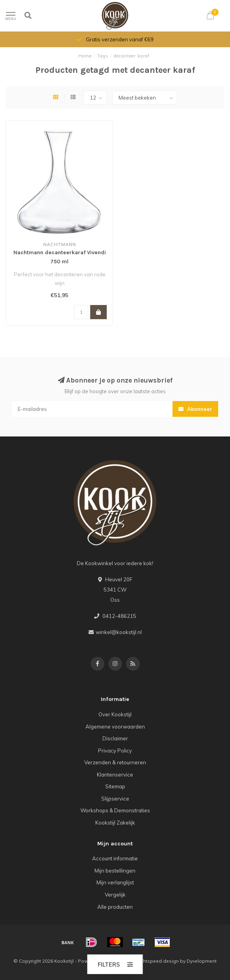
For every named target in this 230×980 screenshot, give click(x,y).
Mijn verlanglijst (115, 882)
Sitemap (115, 786)
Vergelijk (115, 895)
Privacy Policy (115, 751)
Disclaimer (115, 738)
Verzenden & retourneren (115, 762)
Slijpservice (115, 799)
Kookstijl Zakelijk (115, 823)
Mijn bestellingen (115, 871)
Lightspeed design (158, 961)
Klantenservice (115, 775)
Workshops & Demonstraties (115, 810)
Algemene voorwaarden (115, 727)
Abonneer (195, 409)
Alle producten (115, 907)
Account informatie (115, 858)
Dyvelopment (202, 961)
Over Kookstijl (115, 714)
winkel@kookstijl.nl (119, 632)
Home (85, 56)
